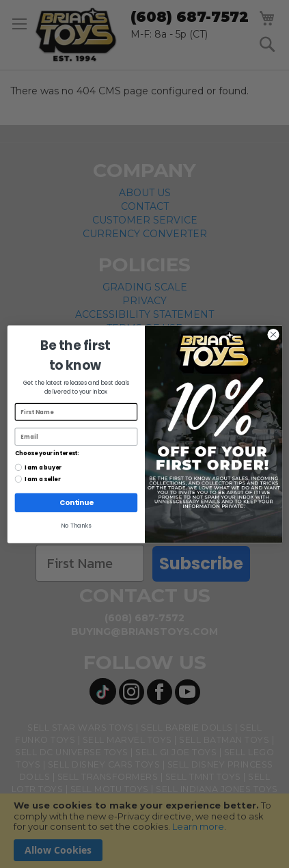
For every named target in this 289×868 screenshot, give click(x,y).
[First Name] (76, 411)
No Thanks (76, 526)
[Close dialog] (273, 334)
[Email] (76, 436)
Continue (75, 502)
